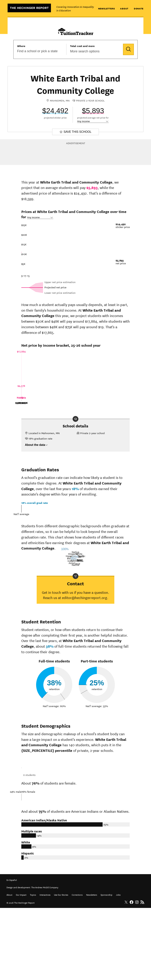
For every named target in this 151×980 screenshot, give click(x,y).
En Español (12, 952)
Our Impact (21, 967)
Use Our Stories (61, 967)
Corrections (77, 967)
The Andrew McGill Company (45, 959)
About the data (36, 445)
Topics (33, 967)
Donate (139, 8)
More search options (85, 51)
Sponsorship (106, 967)
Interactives (45, 967)
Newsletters (106, 8)
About (124, 8)
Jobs (118, 967)
